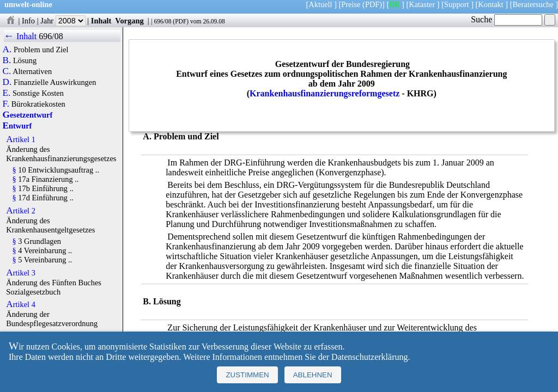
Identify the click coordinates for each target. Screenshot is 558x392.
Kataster (422, 4)
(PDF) (372, 4)
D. (7, 82)
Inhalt (101, 21)
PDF (181, 21)
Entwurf (17, 126)
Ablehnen (313, 375)
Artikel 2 (21, 211)
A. (7, 50)
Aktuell (320, 4)
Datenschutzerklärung (369, 357)
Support (457, 4)
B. (7, 60)
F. (6, 104)
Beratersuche (533, 4)
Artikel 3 (21, 273)
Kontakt (490, 4)
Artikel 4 (21, 304)
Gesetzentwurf (28, 115)
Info (28, 21)
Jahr (63, 21)
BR (394, 4)
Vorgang (129, 21)
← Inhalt (20, 36)
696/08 (162, 21)
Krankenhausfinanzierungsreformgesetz (325, 93)
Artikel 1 (21, 139)
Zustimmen (247, 375)
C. (7, 71)
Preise (351, 4)
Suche (507, 19)
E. (7, 93)
